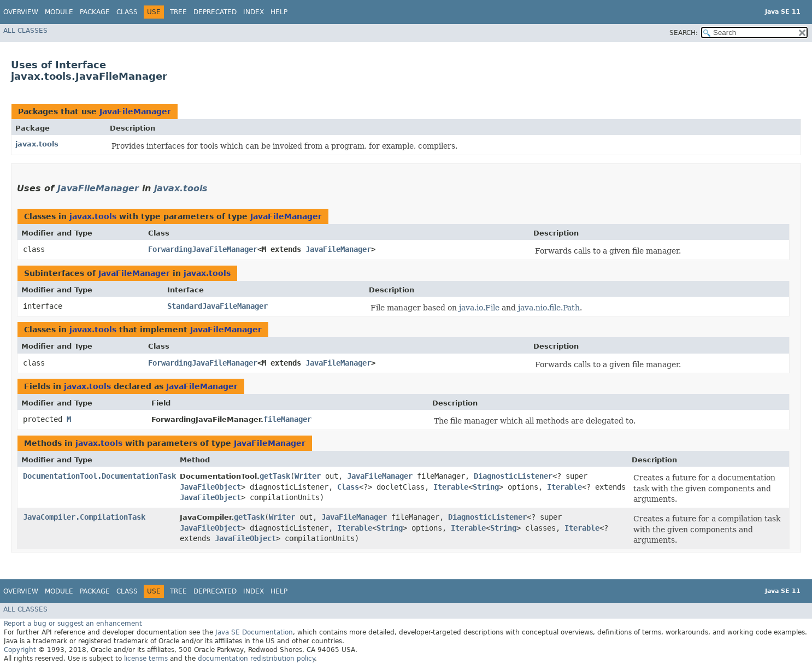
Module (59, 12)
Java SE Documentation (254, 632)
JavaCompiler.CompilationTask (84, 517)
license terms (146, 659)
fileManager (287, 419)
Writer (308, 476)
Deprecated (215, 12)
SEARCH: (684, 33)
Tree (178, 12)
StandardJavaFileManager (217, 306)
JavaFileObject (210, 487)
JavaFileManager (135, 111)
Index (254, 12)
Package (95, 12)
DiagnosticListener (513, 476)
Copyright (20, 650)
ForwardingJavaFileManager (203, 249)
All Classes (25, 31)
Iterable (451, 487)
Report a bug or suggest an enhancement (73, 624)
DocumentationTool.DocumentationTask (99, 476)
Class (127, 12)
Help (279, 12)
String (486, 487)
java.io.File (479, 308)
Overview (21, 12)
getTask (275, 476)
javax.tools (37, 144)
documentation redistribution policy (256, 659)
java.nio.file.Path (549, 308)
